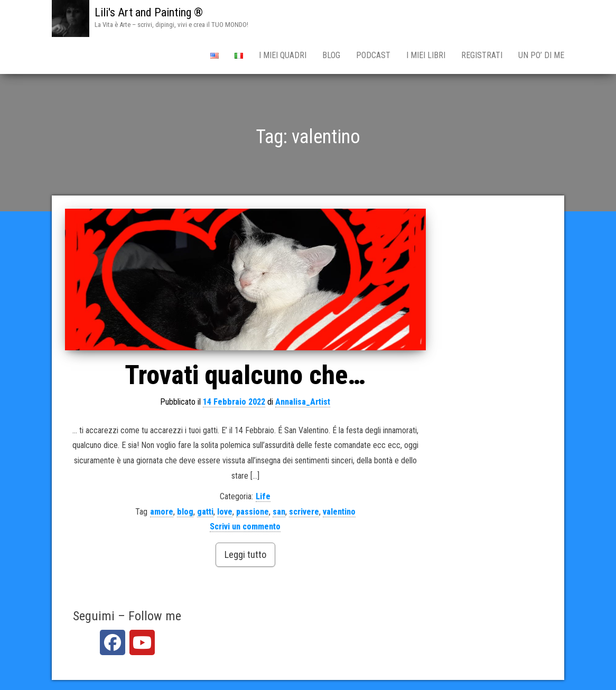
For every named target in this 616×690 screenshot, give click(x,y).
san (279, 512)
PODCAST (373, 55)
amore (162, 512)
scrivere (304, 512)
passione (253, 512)
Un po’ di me (541, 55)
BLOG (331, 55)
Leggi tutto (245, 554)
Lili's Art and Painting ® (149, 12)
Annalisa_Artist (303, 402)
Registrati (482, 55)
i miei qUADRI (283, 55)
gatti (205, 512)
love (225, 512)
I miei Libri (426, 55)
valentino (339, 512)
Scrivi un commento (245, 526)
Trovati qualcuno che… (245, 375)
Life (263, 496)
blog (185, 512)
